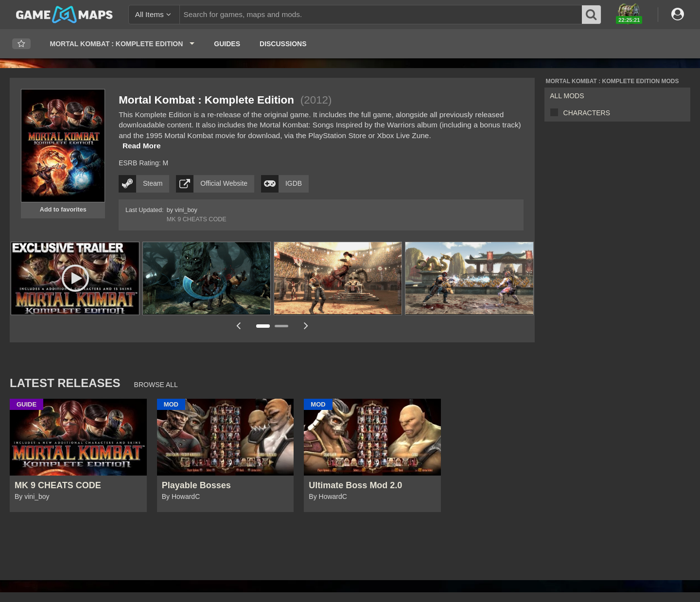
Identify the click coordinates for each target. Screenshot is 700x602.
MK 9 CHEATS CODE (197, 219)
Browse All (156, 385)
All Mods (567, 96)
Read (142, 146)
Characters (587, 113)
